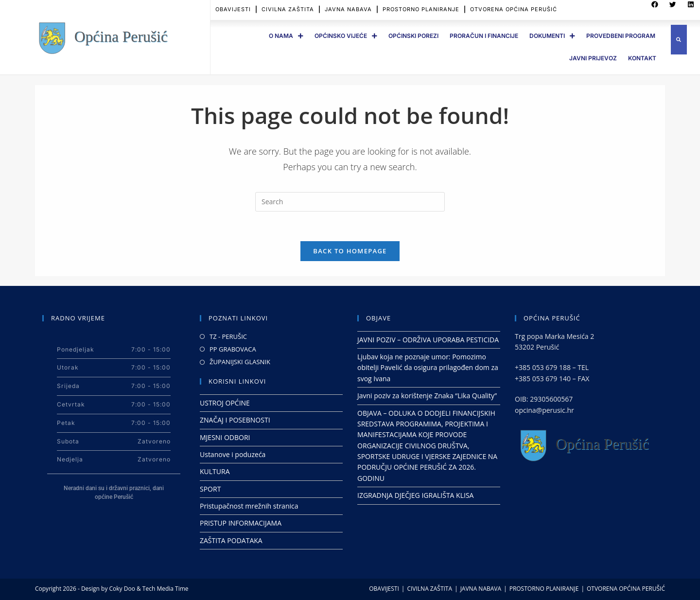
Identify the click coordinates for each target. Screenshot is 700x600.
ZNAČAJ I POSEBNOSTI (235, 420)
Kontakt (642, 58)
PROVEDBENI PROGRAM (621, 36)
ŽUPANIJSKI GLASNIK (240, 362)
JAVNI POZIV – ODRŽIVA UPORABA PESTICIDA (428, 340)
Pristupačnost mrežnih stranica (249, 506)
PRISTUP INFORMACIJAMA (241, 523)
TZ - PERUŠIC (228, 336)
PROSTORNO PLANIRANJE (544, 589)
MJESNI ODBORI (225, 437)
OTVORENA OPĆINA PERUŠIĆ (626, 589)
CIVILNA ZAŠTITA (429, 589)
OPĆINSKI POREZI (413, 36)
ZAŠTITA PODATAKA (231, 540)
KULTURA (215, 471)
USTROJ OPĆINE (225, 403)
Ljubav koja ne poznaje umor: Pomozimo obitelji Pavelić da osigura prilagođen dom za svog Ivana (428, 368)
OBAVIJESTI (384, 589)
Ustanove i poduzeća (233, 454)
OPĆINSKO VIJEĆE (346, 36)
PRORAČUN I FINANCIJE (484, 36)
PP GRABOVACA (233, 349)
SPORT (210, 489)
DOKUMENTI (552, 36)
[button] (679, 40)
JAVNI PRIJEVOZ (593, 58)
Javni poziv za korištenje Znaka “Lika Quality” (427, 396)
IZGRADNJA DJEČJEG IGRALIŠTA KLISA (415, 495)
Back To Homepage (350, 251)
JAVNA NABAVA (481, 589)
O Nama (286, 36)
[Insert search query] (350, 202)
